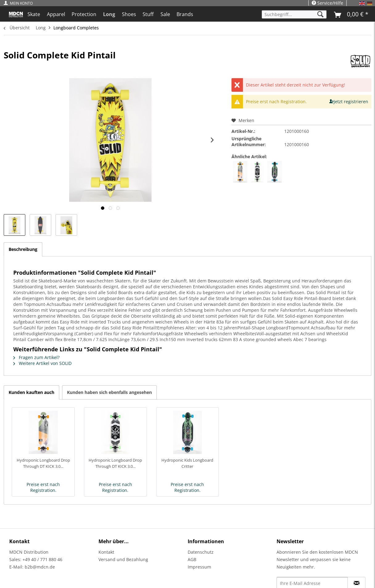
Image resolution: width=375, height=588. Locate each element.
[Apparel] (56, 14)
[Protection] (84, 14)
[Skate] (34, 14)
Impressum (199, 567)
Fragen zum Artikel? (36, 357)
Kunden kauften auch (31, 392)
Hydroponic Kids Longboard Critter (187, 463)
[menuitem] (20, 3)
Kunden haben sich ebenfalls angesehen (109, 392)
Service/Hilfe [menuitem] (327, 3)
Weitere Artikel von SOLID (42, 363)
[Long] (109, 14)
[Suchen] (320, 14)
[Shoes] (129, 14)
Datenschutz (201, 552)
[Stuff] (148, 14)
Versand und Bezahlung (123, 559)
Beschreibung (23, 249)
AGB (192, 559)
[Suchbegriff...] (294, 14)
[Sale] (165, 14)
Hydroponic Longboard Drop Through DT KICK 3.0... (43, 463)
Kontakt (106, 552)
